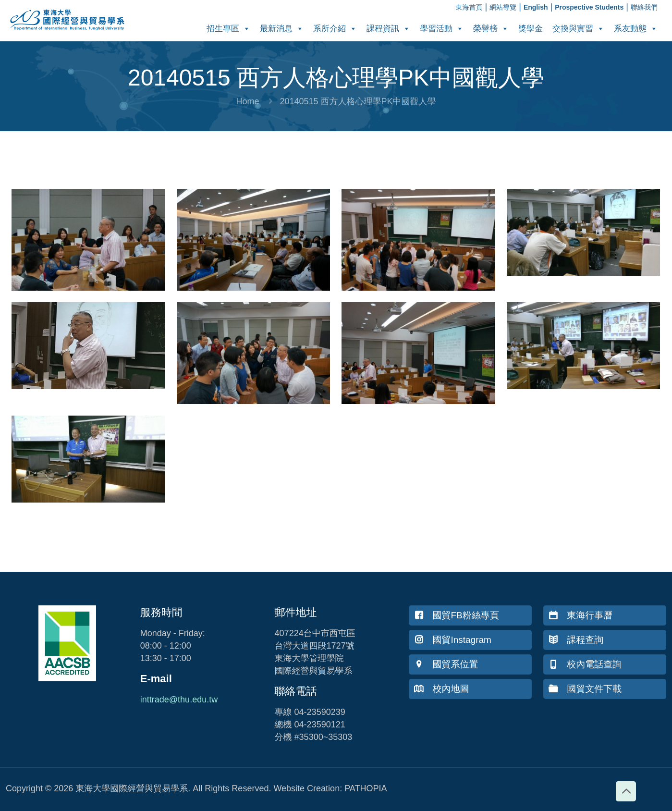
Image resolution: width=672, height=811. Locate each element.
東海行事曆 (580, 615)
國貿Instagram (452, 640)
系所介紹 (335, 29)
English (536, 7)
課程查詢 (576, 640)
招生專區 (228, 29)
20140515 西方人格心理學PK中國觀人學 (358, 101)
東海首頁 (469, 7)
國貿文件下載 (585, 689)
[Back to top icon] (626, 791)
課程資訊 (388, 29)
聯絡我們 (644, 7)
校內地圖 (441, 689)
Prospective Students (589, 7)
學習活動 (442, 29)
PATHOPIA (366, 788)
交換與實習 (578, 29)
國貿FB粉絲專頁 (456, 615)
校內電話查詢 (585, 664)
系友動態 (636, 29)
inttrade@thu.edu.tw (179, 700)
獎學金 (531, 29)
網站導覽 (503, 7)
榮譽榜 (491, 29)
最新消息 (282, 29)
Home (247, 101)
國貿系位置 (446, 664)
